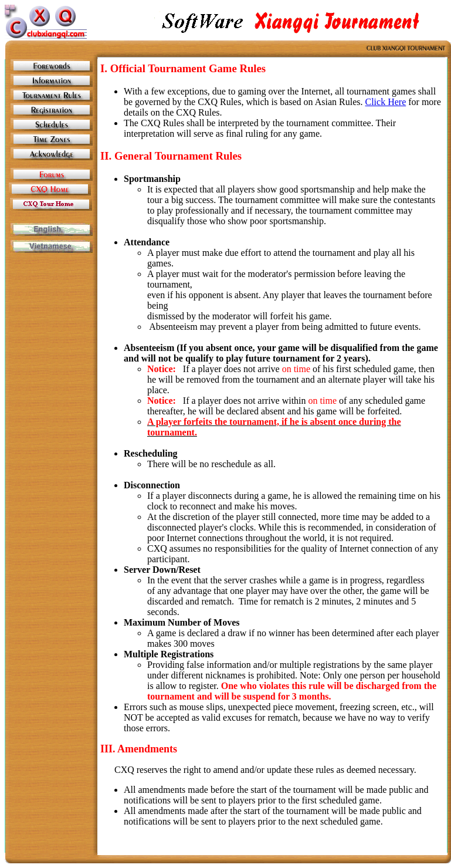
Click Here (386, 102)
